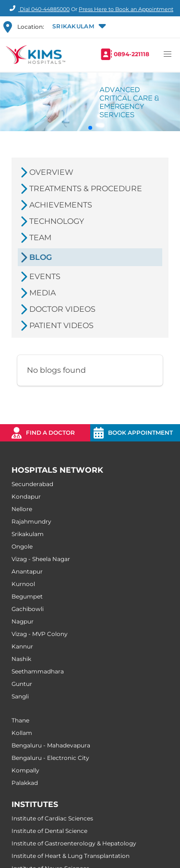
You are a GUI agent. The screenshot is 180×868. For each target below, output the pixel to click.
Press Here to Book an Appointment (126, 9)
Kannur (22, 646)
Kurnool (23, 584)
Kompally (25, 770)
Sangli (20, 696)
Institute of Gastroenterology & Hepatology (74, 843)
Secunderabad (32, 484)
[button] (78, 27)
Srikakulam (28, 534)
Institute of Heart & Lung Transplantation (71, 856)
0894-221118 (132, 54)
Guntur (22, 684)
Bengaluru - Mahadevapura (51, 745)
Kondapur (26, 496)
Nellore (22, 509)
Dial (38, 9)
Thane (20, 720)
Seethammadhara (38, 671)
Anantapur (27, 571)
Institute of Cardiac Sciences (52, 818)
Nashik (21, 659)
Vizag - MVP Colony (40, 634)
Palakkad (25, 783)
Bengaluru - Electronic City (50, 758)
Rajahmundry (31, 521)
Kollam (22, 733)
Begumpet (27, 596)
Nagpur (23, 621)
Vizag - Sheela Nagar (41, 559)
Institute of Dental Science (49, 831)
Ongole (22, 546)
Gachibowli (28, 609)
